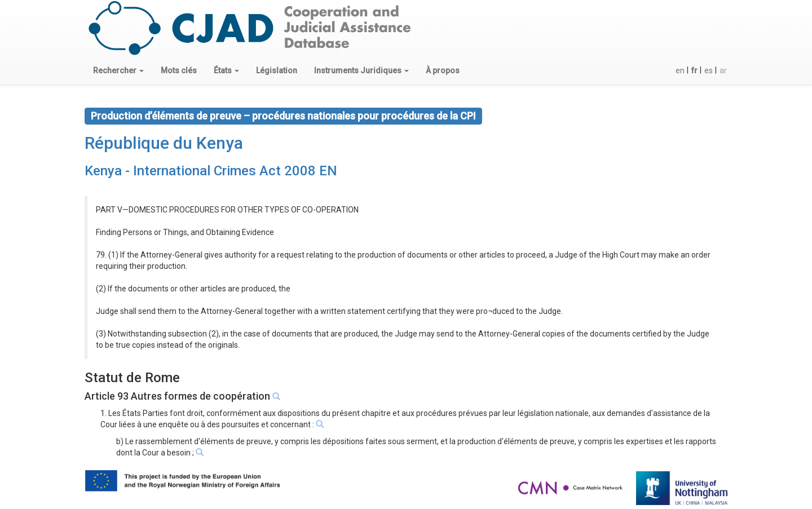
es (709, 70)
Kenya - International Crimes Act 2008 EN (211, 171)
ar (723, 70)
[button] (118, 70)
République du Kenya (164, 143)
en (680, 70)
